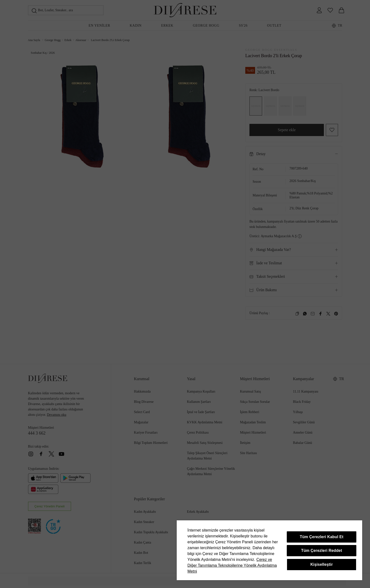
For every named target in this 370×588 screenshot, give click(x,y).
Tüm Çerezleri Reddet (322, 551)
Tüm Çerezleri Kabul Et (322, 537)
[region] (269, 550)
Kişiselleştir (322, 564)
